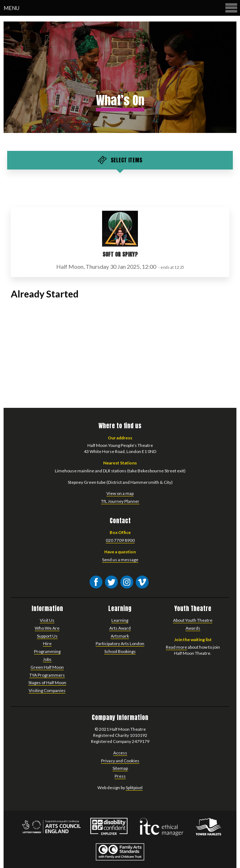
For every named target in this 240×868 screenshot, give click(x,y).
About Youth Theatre (193, 620)
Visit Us (47, 620)
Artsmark (120, 636)
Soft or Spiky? (120, 254)
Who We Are (47, 628)
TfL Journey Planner (120, 501)
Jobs (47, 659)
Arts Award (120, 628)
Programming (47, 651)
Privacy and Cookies (120, 761)
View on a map (120, 493)
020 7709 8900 (120, 540)
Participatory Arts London (120, 643)
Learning (120, 620)
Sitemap (120, 768)
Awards (193, 628)
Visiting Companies (47, 690)
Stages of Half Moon (47, 683)
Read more (176, 647)
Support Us (47, 636)
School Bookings (120, 651)
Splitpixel (134, 788)
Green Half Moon (47, 667)
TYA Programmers (47, 675)
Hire (47, 643)
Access (120, 753)
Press (120, 776)
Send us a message (120, 560)
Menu (121, 8)
